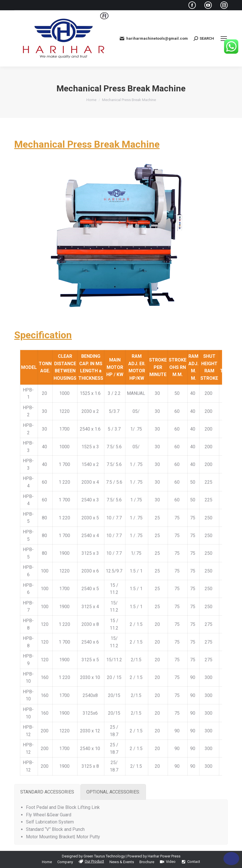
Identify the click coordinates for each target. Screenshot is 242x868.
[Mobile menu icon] (224, 39)
